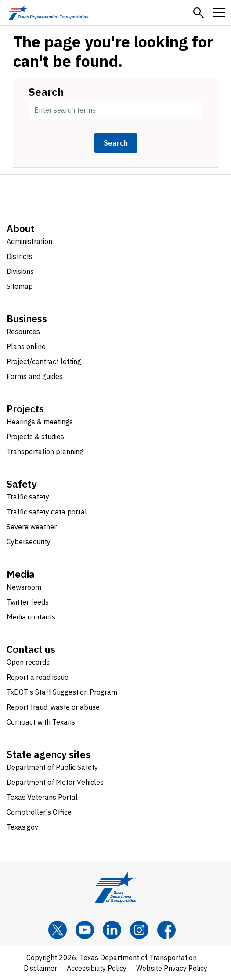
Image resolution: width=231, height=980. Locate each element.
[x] (58, 930)
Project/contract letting (44, 361)
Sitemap (20, 286)
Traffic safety (28, 497)
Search (46, 92)
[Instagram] (139, 930)
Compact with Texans (41, 722)
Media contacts (31, 617)
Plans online (26, 346)
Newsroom (24, 587)
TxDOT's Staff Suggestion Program (62, 692)
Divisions (20, 271)
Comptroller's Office (39, 812)
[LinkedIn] (112, 930)
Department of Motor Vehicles (55, 782)
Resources (23, 332)
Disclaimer (40, 968)
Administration (29, 241)
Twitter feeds (28, 602)
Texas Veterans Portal (42, 797)
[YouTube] (85, 930)
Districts (20, 256)
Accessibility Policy (97, 968)
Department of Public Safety (52, 767)
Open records (28, 662)
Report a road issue (38, 677)
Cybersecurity (29, 542)
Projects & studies (35, 437)
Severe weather (32, 527)
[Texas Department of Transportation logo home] (49, 13)
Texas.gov (22, 827)
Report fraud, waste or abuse (53, 707)
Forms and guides (35, 376)
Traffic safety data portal (47, 512)
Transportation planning (45, 452)
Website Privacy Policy (172, 968)
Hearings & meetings (40, 422)
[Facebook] (166, 930)
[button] (199, 13)
